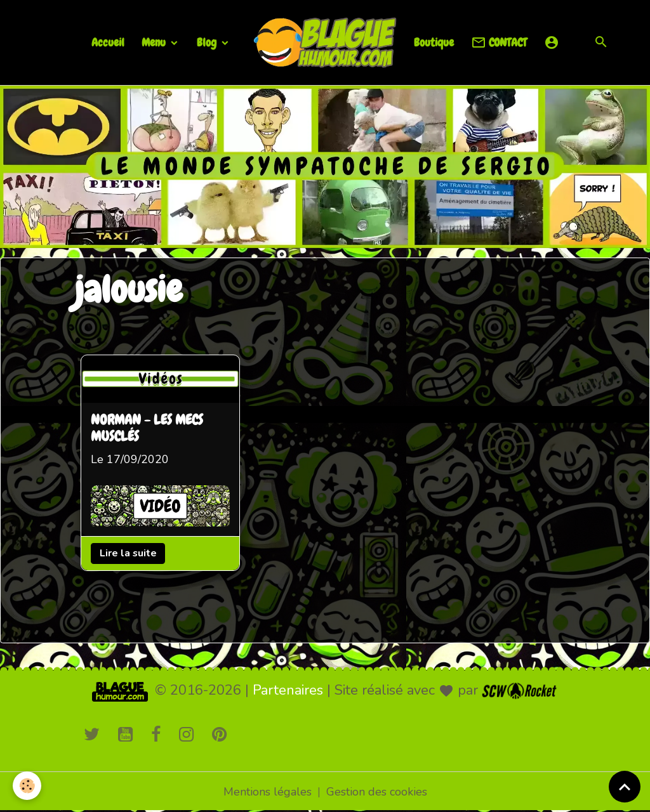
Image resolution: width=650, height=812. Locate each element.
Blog (208, 42)
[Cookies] (27, 786)
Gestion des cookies (377, 792)
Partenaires (288, 690)
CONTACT (499, 43)
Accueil (108, 42)
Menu (155, 42)
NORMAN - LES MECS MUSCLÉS (147, 429)
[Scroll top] (625, 787)
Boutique (434, 42)
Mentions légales (268, 792)
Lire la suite (128, 553)
